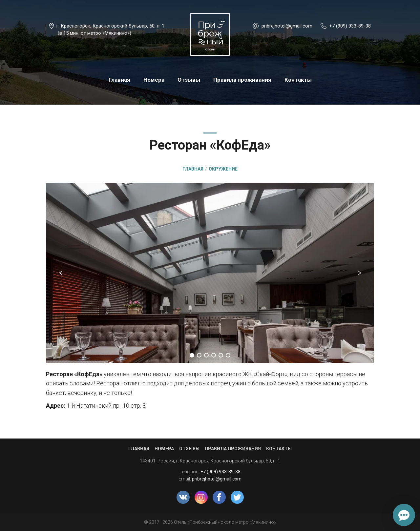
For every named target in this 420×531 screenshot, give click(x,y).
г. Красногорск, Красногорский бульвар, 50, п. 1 (110, 26)
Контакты (298, 80)
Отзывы (189, 80)
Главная (119, 80)
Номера (154, 80)
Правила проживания (242, 80)
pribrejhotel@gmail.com (287, 26)
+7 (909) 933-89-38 (350, 26)
